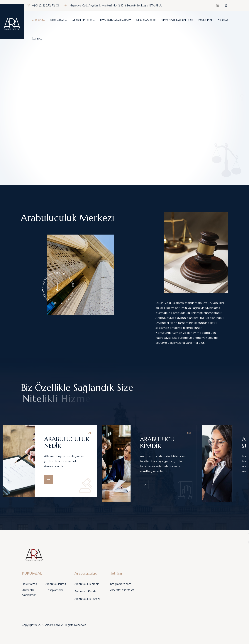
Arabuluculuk (82, 20)
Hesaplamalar (146, 20)
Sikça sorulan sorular (177, 20)
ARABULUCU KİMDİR (157, 443)
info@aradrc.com (121, 584)
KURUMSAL (57, 20)
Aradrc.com (53, 625)
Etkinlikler (206, 20)
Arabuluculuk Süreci (87, 599)
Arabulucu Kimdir (85, 591)
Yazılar (223, 20)
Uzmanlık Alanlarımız (116, 20)
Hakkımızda (29, 584)
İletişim (37, 39)
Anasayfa (38, 20)
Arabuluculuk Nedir (87, 584)
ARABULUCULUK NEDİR (67, 442)
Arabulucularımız (56, 584)
